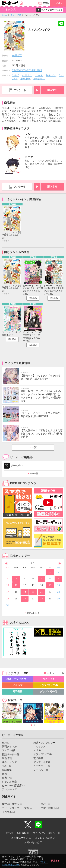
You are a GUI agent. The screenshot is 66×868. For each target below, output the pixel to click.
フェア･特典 (9, 750)
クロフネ (7, 812)
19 (25, 592)
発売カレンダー (34, 613)
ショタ (39, 75)
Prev (6, 563)
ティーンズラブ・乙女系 (15, 808)
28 (42, 599)
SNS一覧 (34, 473)
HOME (6, 743)
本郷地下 (17, 55)
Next (60, 563)
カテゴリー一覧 (55, 673)
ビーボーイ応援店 (12, 786)
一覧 (34, 447)
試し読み (33, 298)
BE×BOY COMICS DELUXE (27, 70)
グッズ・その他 (49, 691)
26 (25, 599)
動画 (4, 774)
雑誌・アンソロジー (17, 679)
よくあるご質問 (43, 838)
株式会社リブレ (11, 804)
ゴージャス (39, 79)
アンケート (20, 90)
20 (33, 592)
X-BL (44, 804)
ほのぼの (25, 79)
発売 (46, 3)
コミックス (16, 15)
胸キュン (51, 75)
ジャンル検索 (9, 782)
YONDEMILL (48, 808)
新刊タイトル (9, 747)
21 (42, 592)
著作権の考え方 (20, 838)
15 (50, 585)
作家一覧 (7, 778)
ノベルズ (17, 685)
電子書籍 (17, 691)
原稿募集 (7, 770)
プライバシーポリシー (45, 833)
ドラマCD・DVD (48, 685)
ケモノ (15, 75)
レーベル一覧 (41, 770)
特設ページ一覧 (11, 754)
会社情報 (21, 833)
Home (4, 15)
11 (16, 585)
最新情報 (7, 758)
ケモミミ (27, 75)
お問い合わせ (32, 842)
